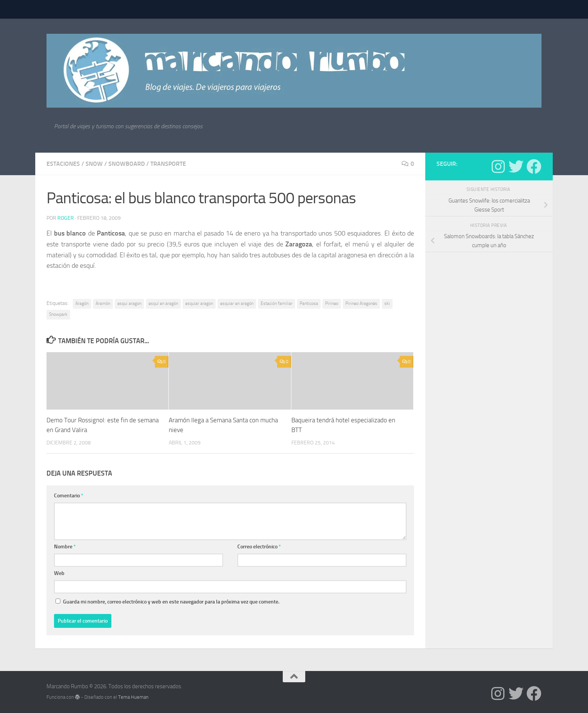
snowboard (127, 164)
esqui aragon (129, 303)
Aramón (103, 303)
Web (59, 573)
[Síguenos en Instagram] (498, 167)
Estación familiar (277, 303)
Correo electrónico (259, 547)
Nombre (65, 547)
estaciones (63, 164)
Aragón (82, 303)
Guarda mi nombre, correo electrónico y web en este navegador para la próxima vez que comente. (171, 602)
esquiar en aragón (237, 303)
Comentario (69, 496)
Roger (66, 218)
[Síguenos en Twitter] (516, 167)
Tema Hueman (133, 697)
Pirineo (332, 303)
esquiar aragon (199, 303)
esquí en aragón (163, 303)
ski (387, 303)
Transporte (168, 164)
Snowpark (58, 314)
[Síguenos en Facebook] (534, 167)
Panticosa (309, 303)
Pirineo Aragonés (361, 303)
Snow (94, 164)
